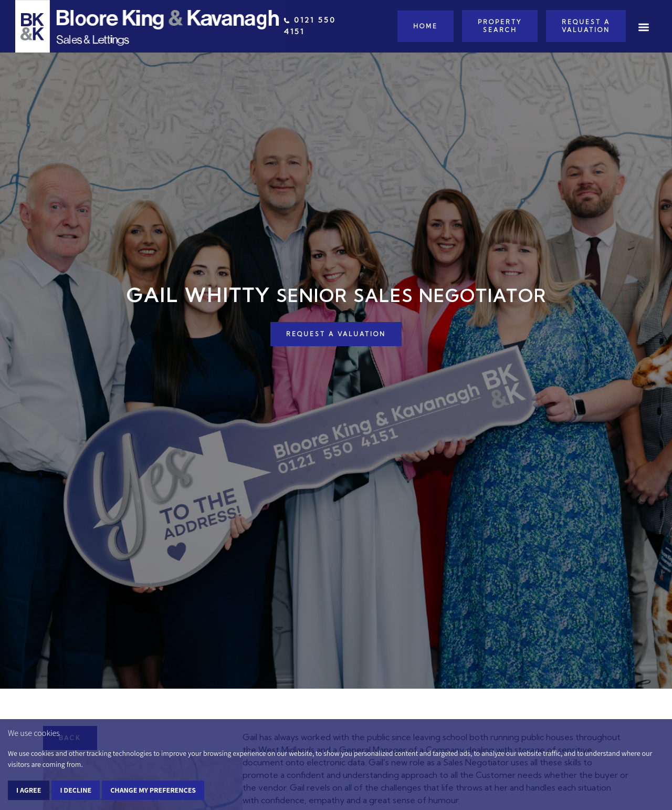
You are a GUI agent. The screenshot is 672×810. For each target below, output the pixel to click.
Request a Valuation (586, 26)
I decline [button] (76, 790)
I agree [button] (29, 790)
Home (426, 26)
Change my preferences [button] (153, 790)
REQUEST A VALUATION (336, 334)
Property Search (500, 26)
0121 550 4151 (310, 26)
